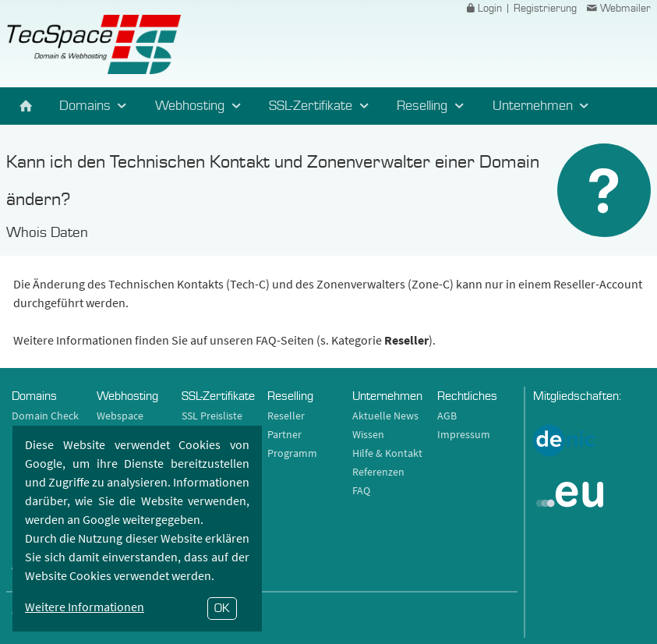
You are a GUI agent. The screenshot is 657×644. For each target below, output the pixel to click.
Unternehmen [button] (543, 106)
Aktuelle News (385, 416)
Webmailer (617, 9)
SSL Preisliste (212, 416)
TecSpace (93, 44)
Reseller (286, 416)
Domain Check (45, 416)
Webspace (120, 416)
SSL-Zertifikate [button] (321, 106)
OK (222, 608)
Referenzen (378, 472)
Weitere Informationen (85, 607)
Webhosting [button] (200, 106)
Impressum (464, 434)
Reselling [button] (433, 106)
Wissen (368, 434)
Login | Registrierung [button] (520, 9)
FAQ (361, 490)
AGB (447, 416)
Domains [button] (95, 106)
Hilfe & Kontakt (387, 453)
